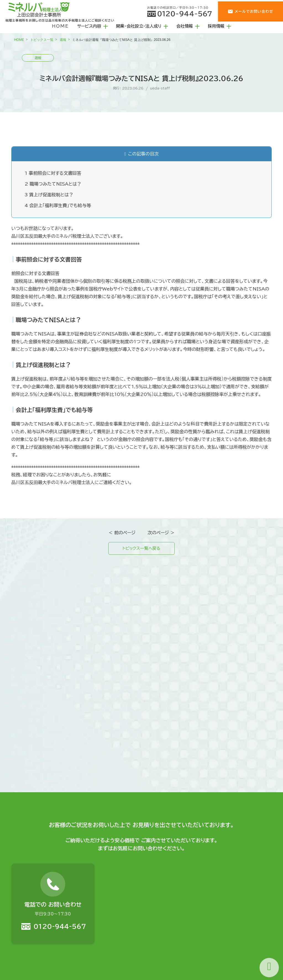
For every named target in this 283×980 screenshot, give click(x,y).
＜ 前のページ (122, 533)
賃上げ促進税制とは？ (49, 195)
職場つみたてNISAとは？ (53, 184)
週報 (63, 40)
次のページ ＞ (161, 533)
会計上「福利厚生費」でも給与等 (58, 205)
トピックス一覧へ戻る (141, 549)
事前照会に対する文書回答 (53, 173)
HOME (60, 26)
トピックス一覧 (42, 40)
